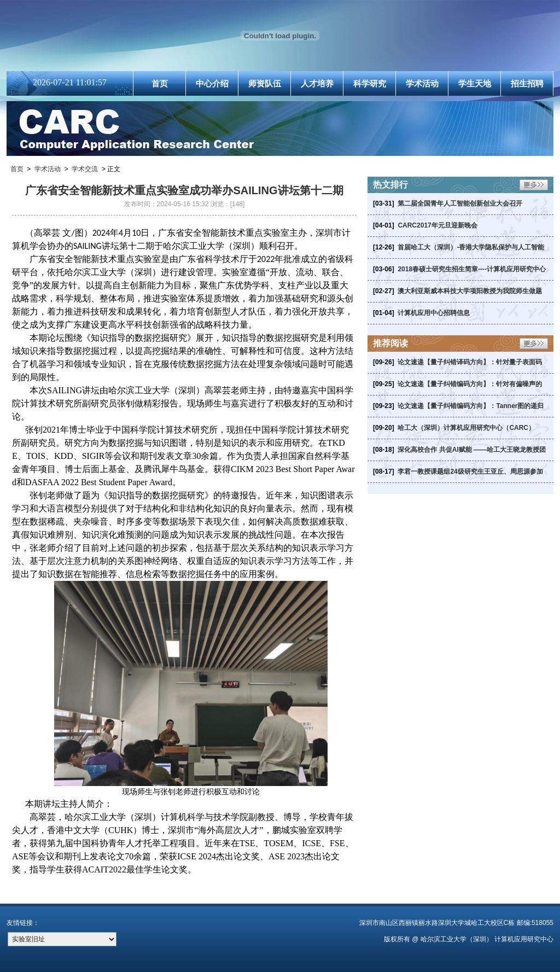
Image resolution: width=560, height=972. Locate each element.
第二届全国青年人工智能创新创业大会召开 (460, 203)
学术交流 (85, 169)
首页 (160, 83)
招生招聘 (527, 83)
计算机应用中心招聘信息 (434, 313)
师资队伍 (265, 83)
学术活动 (422, 83)
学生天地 (475, 83)
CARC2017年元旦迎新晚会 (437, 225)
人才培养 (317, 83)
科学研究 (370, 83)
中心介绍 (212, 83)
